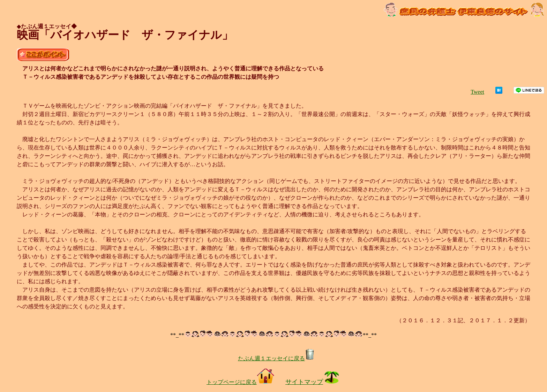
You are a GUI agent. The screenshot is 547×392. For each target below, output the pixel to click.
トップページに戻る (240, 382)
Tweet (477, 92)
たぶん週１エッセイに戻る (276, 358)
